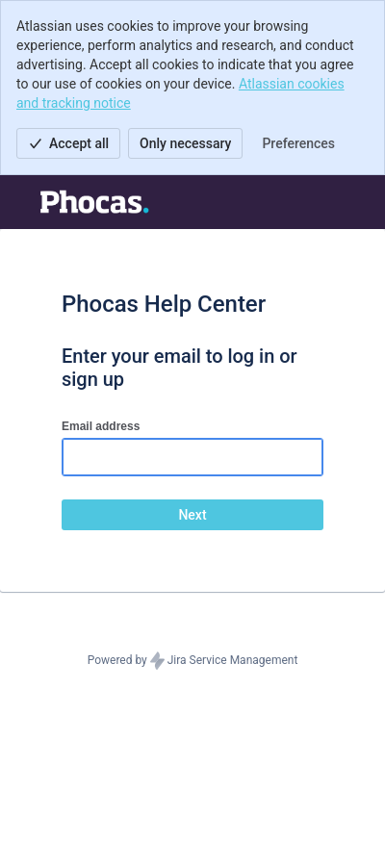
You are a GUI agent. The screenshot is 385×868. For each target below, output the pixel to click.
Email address (101, 426)
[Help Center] (86, 202)
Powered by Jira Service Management (193, 661)
